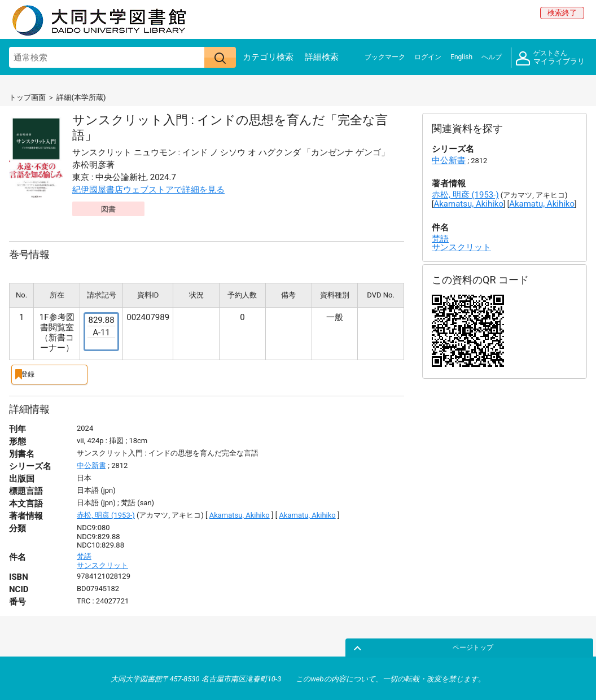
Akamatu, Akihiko (307, 514)
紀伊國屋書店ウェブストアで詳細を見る (148, 190)
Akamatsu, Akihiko (240, 514)
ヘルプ (492, 57)
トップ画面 (27, 97)
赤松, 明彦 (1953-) (106, 514)
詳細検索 (322, 57)
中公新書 (91, 464)
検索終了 (562, 13)
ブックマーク (385, 57)
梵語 (84, 555)
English (461, 57)
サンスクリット (102, 564)
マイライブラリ (550, 58)
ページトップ (560, 645)
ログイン (428, 57)
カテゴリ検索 (268, 57)
